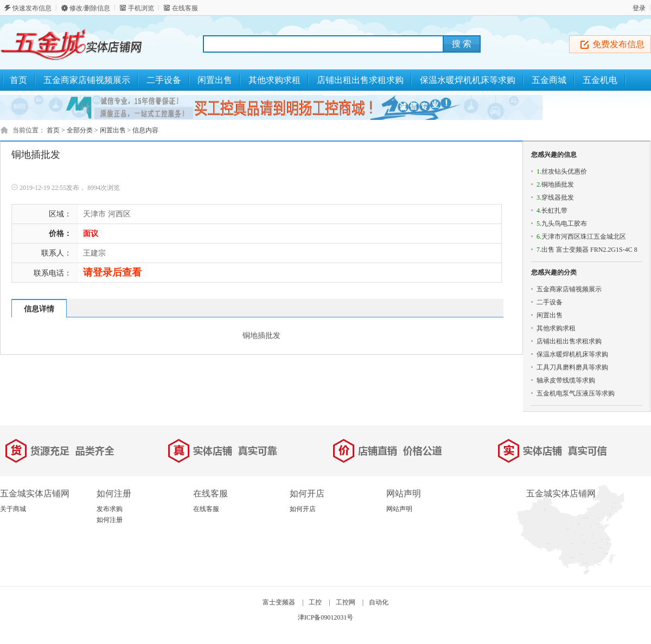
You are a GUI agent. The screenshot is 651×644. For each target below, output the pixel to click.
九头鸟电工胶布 (562, 224)
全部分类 (80, 130)
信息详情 (39, 309)
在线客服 (185, 8)
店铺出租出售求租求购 (569, 341)
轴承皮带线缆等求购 (566, 380)
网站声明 (399, 509)
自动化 (379, 602)
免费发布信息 (618, 44)
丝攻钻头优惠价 (562, 171)
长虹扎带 (552, 211)
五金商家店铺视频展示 (569, 289)
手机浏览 (141, 8)
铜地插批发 (555, 184)
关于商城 (13, 509)
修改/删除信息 (90, 8)
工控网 (346, 602)
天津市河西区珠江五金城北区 (581, 237)
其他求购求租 (556, 328)
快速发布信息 (32, 8)
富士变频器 (279, 602)
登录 (639, 8)
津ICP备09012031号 (326, 617)
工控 (315, 602)
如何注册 (110, 520)
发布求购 (110, 509)
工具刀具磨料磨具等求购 (572, 367)
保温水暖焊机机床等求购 (572, 354)
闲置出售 (113, 130)
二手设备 (550, 302)
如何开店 (303, 509)
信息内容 (145, 130)
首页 (18, 80)
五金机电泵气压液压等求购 (576, 393)
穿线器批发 (555, 197)
